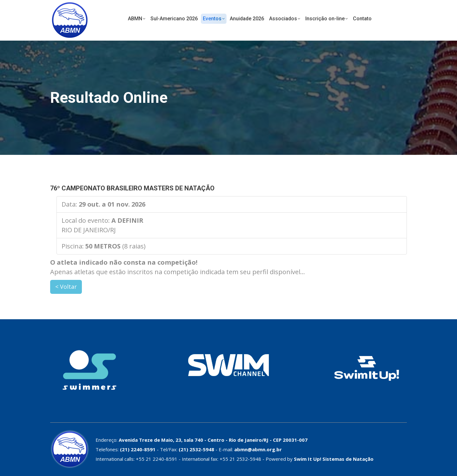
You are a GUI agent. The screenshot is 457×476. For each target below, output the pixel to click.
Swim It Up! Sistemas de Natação (334, 459)
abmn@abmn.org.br (258, 449)
